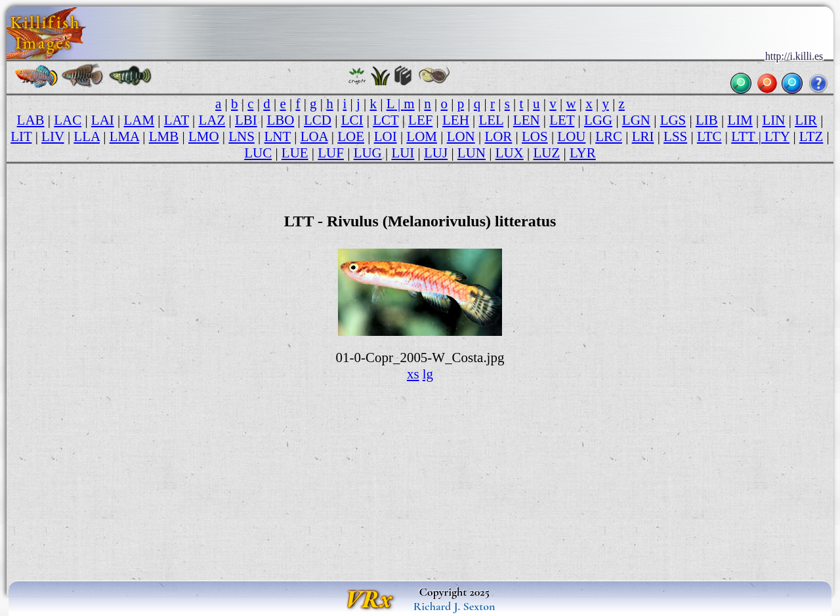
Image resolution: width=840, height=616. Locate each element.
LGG (598, 120)
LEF (420, 120)
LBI (246, 120)
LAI (103, 120)
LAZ (212, 120)
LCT (386, 120)
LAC (68, 120)
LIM (740, 120)
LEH (456, 120)
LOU (571, 136)
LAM (139, 120)
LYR (583, 153)
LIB (707, 120)
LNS (241, 136)
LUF (331, 153)
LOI (386, 136)
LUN (472, 153)
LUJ (436, 153)
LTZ (811, 136)
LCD (318, 120)
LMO (204, 136)
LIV (53, 136)
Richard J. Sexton (454, 606)
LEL (492, 120)
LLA (87, 136)
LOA (314, 136)
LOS (535, 136)
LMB (164, 136)
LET (562, 120)
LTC (709, 136)
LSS (675, 136)
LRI (643, 136)
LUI (403, 153)
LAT (177, 120)
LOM (422, 136)
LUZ (546, 153)
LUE (295, 153)
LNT (278, 136)
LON (461, 136)
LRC (609, 136)
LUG (368, 153)
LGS (673, 120)
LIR (806, 120)
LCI (352, 120)
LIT (21, 136)
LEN (527, 120)
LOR (498, 136)
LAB (31, 120)
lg (428, 374)
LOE (351, 136)
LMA (124, 136)
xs (413, 374)
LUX (510, 153)
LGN (636, 120)
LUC (258, 153)
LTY (777, 136)
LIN (774, 120)
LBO (280, 120)
